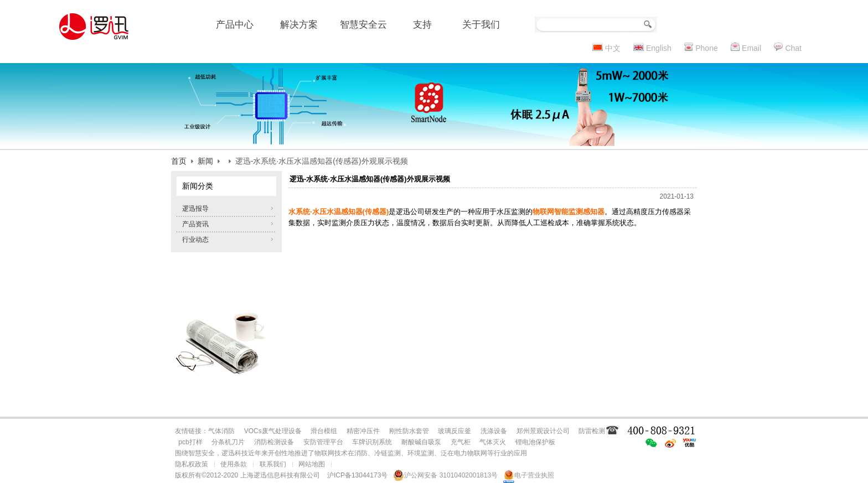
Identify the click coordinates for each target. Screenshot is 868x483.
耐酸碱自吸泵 (421, 442)
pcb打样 (190, 442)
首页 (179, 161)
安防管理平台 (323, 442)
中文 (613, 48)
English (659, 48)
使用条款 (234, 464)
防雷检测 (592, 431)
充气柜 (461, 442)
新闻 (205, 161)
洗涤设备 (494, 431)
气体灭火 (493, 442)
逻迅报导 (195, 209)
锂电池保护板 (535, 442)
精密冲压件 (363, 431)
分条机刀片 (228, 442)
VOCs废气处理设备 (273, 431)
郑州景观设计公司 (543, 431)
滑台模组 (324, 431)
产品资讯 (195, 224)
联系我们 (273, 464)
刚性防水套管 (409, 431)
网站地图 (312, 464)
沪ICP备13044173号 (357, 475)
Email (751, 48)
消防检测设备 (274, 442)
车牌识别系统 (372, 442)
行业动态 (195, 240)
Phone (706, 48)
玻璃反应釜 (454, 431)
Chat (793, 48)
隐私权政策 (192, 464)
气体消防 (221, 431)
